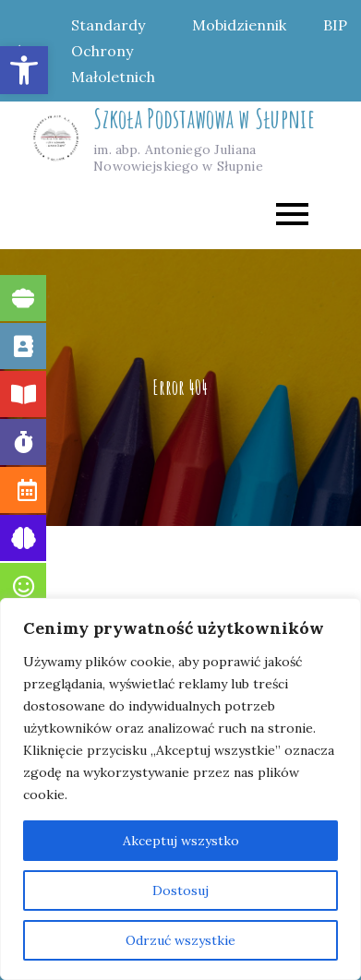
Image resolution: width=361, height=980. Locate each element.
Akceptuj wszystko (181, 841)
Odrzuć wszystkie (180, 940)
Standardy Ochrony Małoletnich (113, 51)
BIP (335, 25)
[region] (180, 789)
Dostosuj (180, 890)
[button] (24, 70)
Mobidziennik (239, 25)
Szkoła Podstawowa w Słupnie (204, 119)
